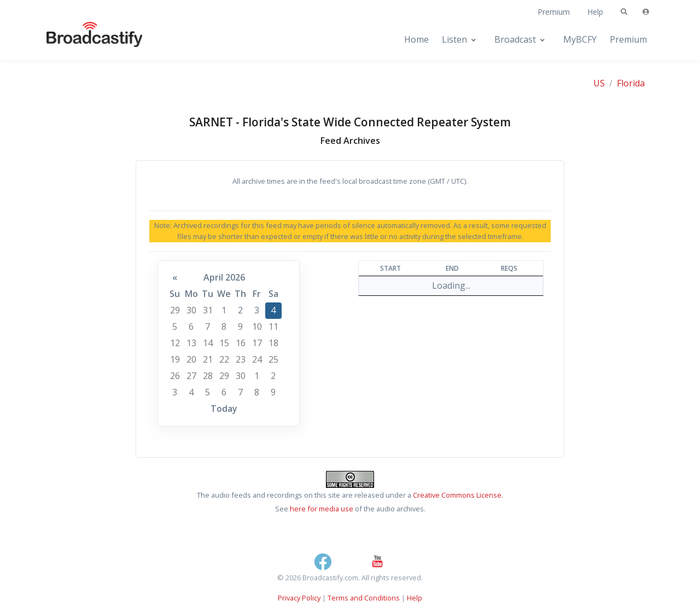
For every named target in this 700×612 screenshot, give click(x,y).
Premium (554, 12)
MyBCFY (580, 39)
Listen (454, 39)
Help (595, 12)
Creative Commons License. (458, 495)
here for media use (322, 509)
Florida (631, 83)
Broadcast (515, 39)
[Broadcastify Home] (84, 40)
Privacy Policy (299, 598)
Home (416, 39)
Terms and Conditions (364, 598)
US (599, 83)
